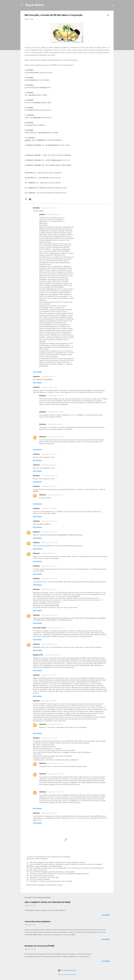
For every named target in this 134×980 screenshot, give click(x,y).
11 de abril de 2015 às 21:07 (49, 465)
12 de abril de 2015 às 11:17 (54, 214)
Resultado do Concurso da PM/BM (39, 946)
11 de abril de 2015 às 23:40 (49, 486)
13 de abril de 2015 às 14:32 (55, 424)
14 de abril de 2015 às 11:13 (55, 495)
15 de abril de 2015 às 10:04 (55, 763)
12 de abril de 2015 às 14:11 (49, 553)
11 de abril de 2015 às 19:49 (49, 387)
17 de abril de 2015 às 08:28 (49, 813)
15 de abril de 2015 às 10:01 (55, 724)
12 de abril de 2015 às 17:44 (49, 566)
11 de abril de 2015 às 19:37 (49, 377)
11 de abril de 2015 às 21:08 (49, 476)
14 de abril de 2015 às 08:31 (49, 701)
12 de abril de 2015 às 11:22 (49, 532)
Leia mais (105, 915)
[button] (108, 15)
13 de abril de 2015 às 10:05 (49, 615)
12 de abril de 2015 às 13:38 (49, 543)
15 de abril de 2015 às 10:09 (55, 774)
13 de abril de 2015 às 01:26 (49, 589)
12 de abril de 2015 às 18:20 (55, 412)
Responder (37, 372)
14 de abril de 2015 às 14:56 (49, 738)
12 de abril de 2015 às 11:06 (49, 521)
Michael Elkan (72, 975)
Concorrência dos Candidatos (38, 922)
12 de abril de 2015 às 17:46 (49, 579)
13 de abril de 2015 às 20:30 (55, 437)
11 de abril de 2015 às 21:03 (49, 454)
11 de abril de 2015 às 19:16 (49, 208)
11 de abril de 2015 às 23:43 (49, 509)
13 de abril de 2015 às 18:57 (49, 675)
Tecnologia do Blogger (67, 970)
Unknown (43, 437)
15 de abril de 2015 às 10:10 (55, 792)
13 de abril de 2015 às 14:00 (49, 644)
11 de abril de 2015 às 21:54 (55, 396)
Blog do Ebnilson (35, 5)
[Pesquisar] (112, 6)
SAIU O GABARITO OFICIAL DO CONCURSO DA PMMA (48, 902)
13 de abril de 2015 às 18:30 (52, 655)
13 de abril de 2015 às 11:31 (55, 628)
